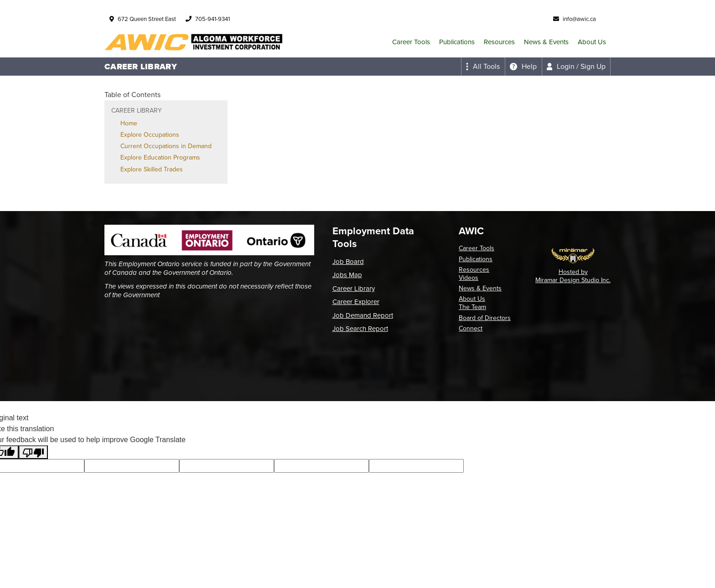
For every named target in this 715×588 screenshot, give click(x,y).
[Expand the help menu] (523, 67)
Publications (457, 42)
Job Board (348, 262)
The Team (472, 307)
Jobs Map (347, 275)
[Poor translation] (33, 452)
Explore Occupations (150, 135)
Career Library (354, 289)
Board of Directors (485, 318)
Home (129, 123)
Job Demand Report (363, 315)
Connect (471, 328)
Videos (469, 278)
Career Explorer (356, 302)
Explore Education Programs (160, 157)
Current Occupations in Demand (166, 146)
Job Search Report (360, 329)
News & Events (546, 42)
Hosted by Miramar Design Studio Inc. (573, 276)
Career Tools (411, 42)
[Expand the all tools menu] (483, 67)
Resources (499, 42)
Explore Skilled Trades (152, 169)
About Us (592, 42)
